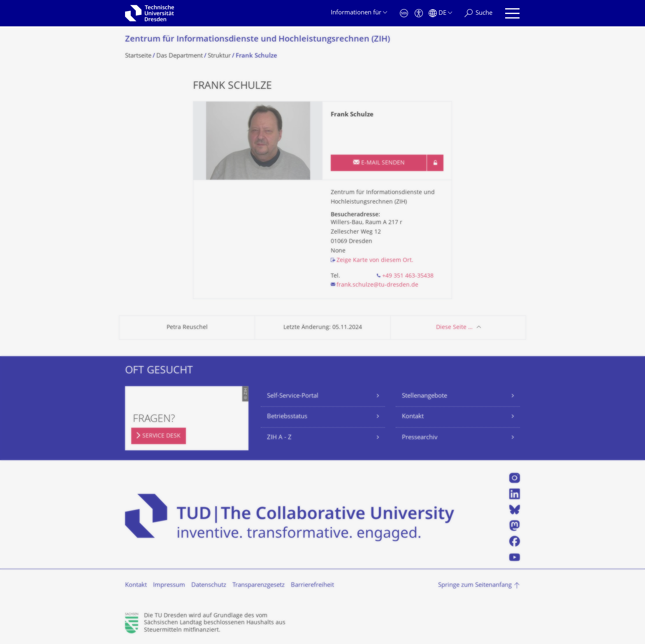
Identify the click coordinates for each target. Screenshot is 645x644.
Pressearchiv (420, 438)
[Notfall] (404, 13)
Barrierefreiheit (312, 585)
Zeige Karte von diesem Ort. (375, 261)
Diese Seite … (454, 328)
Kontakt (413, 417)
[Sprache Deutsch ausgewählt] (440, 13)
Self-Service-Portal (293, 396)
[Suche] (478, 13)
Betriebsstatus (287, 417)
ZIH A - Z (279, 438)
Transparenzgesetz (259, 585)
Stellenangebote (425, 396)
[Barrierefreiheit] (419, 13)
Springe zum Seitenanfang (475, 585)
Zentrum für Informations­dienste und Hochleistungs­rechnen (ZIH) (258, 40)
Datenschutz (209, 585)
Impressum (169, 585)
